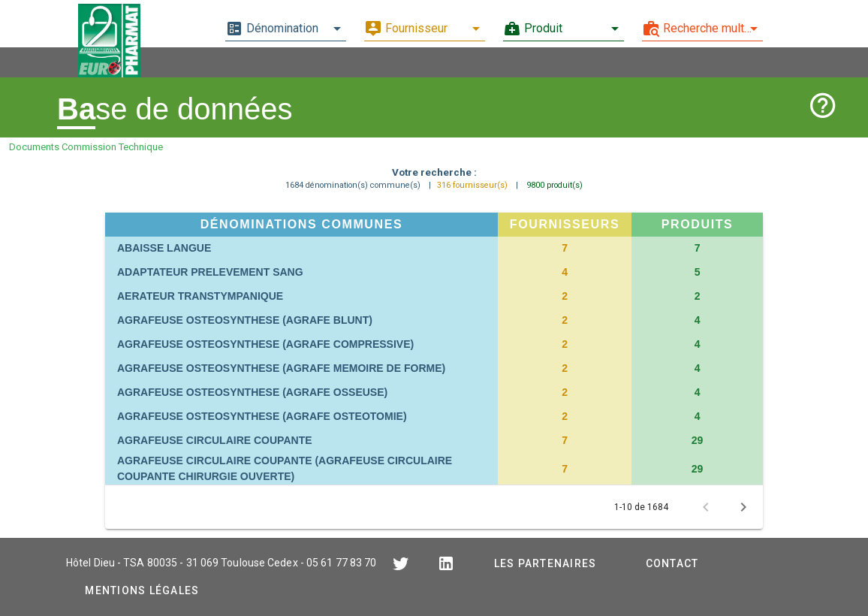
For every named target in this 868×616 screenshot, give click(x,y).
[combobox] (286, 29)
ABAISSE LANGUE (164, 248)
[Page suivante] (743, 507)
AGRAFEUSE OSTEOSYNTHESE (245, 320)
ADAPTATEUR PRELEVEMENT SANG (210, 272)
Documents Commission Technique (86, 147)
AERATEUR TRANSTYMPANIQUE (200, 296)
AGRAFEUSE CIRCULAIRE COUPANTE (215, 440)
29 (698, 440)
